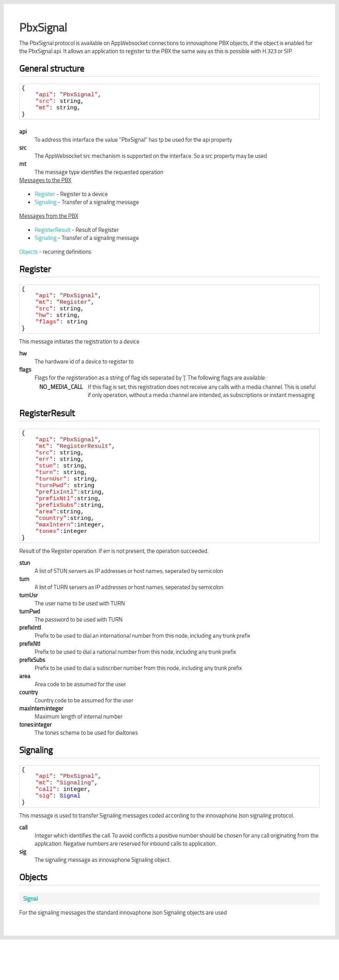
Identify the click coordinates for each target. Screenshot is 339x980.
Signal (70, 835)
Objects (29, 257)
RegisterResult (53, 235)
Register (45, 200)
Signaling (46, 208)
